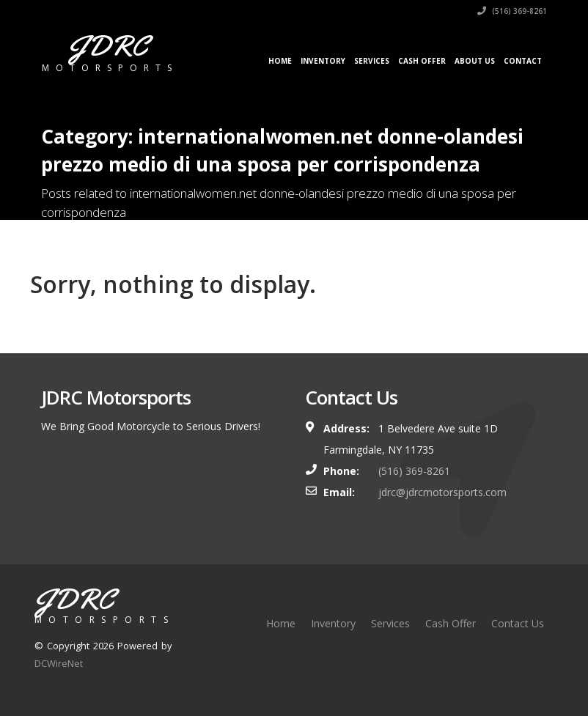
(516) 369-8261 (512, 11)
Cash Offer (422, 61)
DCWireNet (59, 663)
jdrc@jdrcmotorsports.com (442, 492)
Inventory (323, 61)
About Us (475, 61)
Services (372, 61)
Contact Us (518, 623)
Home (280, 61)
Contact (523, 61)
